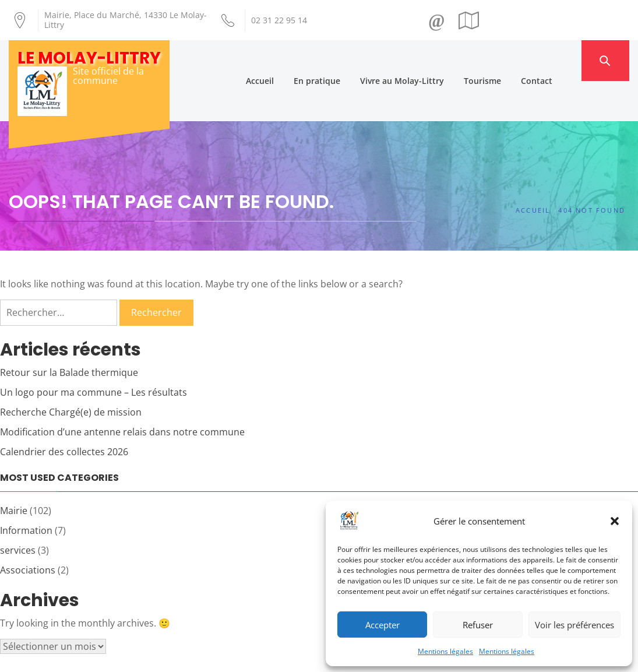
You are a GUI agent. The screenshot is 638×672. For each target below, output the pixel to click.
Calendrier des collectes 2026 (64, 411)
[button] (615, 521)
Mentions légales (445, 651)
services (18, 510)
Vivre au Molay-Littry (422, 60)
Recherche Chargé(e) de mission (71, 372)
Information (26, 490)
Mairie (14, 470)
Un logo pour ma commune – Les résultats (94, 352)
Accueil (280, 60)
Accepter (383, 625)
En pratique (337, 60)
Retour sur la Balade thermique (69, 332)
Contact (557, 60)
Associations (28, 530)
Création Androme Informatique (212, 656)
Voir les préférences (574, 625)
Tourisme (503, 60)
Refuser (478, 625)
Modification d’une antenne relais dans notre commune (122, 392)
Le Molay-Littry (89, 58)
